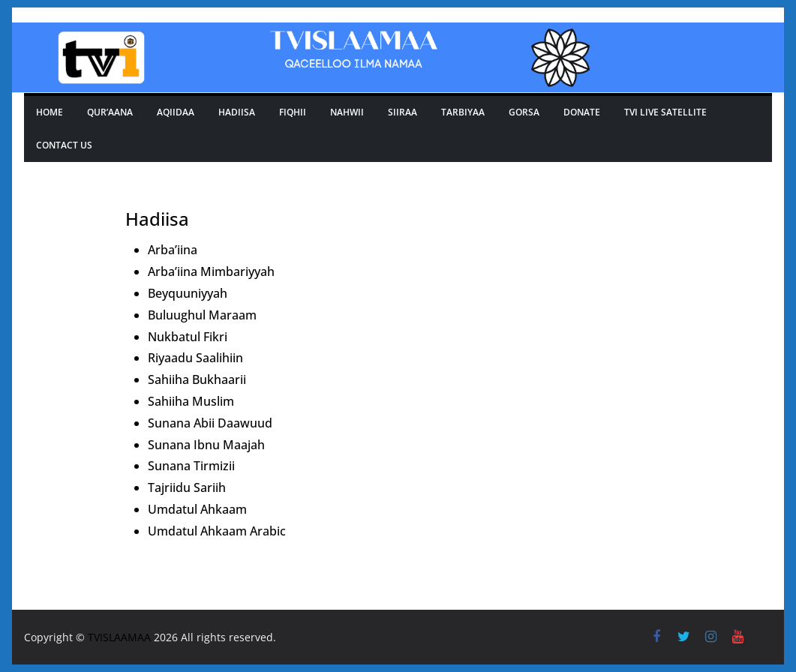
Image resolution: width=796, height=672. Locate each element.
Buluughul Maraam (202, 315)
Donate (582, 112)
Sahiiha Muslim (191, 401)
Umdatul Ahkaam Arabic (217, 531)
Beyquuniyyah (188, 293)
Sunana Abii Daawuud (210, 423)
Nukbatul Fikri (188, 337)
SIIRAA (403, 112)
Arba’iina (173, 250)
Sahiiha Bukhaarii (197, 379)
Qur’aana (110, 112)
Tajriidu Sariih (187, 487)
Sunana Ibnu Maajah (206, 445)
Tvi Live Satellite (665, 112)
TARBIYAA (463, 112)
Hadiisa (237, 112)
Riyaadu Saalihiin (195, 358)
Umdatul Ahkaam (197, 509)
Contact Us (64, 145)
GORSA (524, 112)
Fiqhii (293, 112)
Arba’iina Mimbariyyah (211, 271)
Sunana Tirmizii (191, 466)
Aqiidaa (176, 112)
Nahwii (347, 112)
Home (50, 112)
